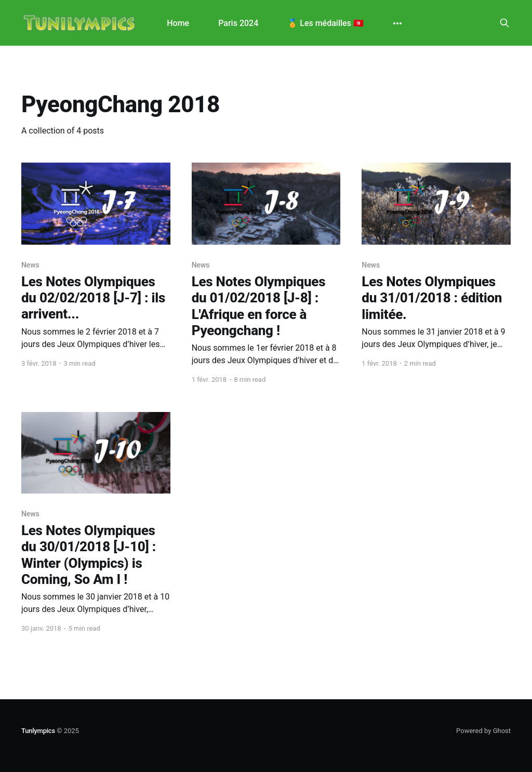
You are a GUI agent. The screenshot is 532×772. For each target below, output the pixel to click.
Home (178, 23)
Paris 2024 (238, 23)
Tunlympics (38, 731)
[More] (397, 23)
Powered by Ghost (483, 731)
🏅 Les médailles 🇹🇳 (325, 23)
